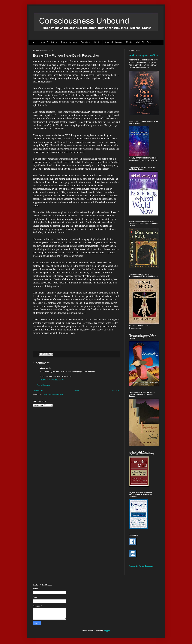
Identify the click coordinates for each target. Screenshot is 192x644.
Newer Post (38, 390)
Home (33, 42)
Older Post (115, 390)
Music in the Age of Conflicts (143, 55)
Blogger (107, 631)
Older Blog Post (144, 42)
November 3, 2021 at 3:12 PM (52, 380)
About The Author (49, 42)
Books (97, 42)
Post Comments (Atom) (53, 395)
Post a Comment (43, 385)
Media (129, 42)
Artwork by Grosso (113, 42)
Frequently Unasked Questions (76, 42)
